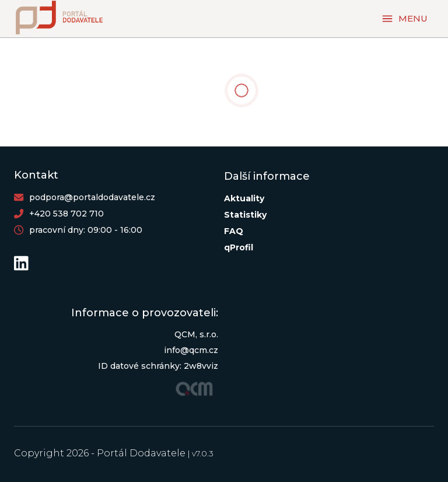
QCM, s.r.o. (196, 334)
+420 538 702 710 (66, 214)
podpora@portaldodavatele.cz (92, 197)
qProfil (239, 247)
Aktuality (244, 198)
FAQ (234, 231)
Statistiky (245, 215)
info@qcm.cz (191, 350)
